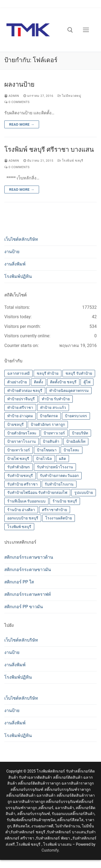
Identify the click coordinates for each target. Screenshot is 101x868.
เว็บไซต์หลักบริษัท (21, 239)
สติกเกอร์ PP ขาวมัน (24, 607)
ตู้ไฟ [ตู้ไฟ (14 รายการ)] (87, 382)
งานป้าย (12, 252)
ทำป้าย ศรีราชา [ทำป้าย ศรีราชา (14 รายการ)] (20, 408)
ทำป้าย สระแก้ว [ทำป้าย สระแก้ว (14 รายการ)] (53, 408)
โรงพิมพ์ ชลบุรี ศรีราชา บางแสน (49, 150)
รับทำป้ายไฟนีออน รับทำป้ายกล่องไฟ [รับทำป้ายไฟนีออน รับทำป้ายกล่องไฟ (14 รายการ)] (37, 493)
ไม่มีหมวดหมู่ (69, 96)
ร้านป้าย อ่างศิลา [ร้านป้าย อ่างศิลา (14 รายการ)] (21, 510)
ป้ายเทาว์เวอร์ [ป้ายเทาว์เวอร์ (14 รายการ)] (19, 450)
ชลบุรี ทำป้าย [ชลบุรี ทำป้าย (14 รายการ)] (48, 373)
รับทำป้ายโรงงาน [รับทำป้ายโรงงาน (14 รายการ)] (59, 484)
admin (12, 96)
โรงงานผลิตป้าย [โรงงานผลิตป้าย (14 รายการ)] (59, 518)
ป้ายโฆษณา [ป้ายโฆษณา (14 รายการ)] (47, 450)
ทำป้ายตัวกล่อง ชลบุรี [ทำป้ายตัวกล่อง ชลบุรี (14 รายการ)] (25, 391)
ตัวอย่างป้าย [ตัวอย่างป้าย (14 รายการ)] (17, 382)
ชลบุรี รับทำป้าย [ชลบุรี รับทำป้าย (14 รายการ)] (79, 373)
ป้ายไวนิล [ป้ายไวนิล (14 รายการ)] (44, 459)
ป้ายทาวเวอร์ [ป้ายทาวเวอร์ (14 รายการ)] (54, 433)
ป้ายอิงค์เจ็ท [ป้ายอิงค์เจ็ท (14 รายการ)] (76, 441)
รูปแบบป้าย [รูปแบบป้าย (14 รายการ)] (84, 493)
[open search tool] (70, 30)
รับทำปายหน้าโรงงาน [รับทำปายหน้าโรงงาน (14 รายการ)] (55, 467)
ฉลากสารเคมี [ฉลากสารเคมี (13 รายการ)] (18, 373)
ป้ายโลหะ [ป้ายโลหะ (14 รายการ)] (72, 450)
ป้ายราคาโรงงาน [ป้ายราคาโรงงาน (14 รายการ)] (22, 441)
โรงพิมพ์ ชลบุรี (70, 161)
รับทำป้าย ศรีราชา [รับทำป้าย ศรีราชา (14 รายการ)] (22, 484)
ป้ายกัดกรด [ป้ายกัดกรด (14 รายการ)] (49, 416)
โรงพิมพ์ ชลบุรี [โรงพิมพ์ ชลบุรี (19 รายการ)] (19, 527)
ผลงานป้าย (19, 84)
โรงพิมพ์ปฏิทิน (18, 276)
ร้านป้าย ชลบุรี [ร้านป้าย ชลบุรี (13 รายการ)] (65, 501)
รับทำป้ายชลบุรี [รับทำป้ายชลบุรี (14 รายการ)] (20, 476)
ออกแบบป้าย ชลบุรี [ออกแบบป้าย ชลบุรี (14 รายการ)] (23, 518)
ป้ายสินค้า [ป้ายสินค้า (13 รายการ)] (51, 441)
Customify (50, 850)
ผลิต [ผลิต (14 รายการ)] (62, 459)
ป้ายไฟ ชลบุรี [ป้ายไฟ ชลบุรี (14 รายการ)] (18, 459)
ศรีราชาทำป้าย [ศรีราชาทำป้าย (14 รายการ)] (55, 510)
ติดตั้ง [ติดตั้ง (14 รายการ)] (39, 382)
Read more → (22, 124)
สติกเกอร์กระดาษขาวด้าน (29, 557)
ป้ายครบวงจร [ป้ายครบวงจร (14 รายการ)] (76, 416)
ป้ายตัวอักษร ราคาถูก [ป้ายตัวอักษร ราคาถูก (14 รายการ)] (48, 424)
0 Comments (17, 102)
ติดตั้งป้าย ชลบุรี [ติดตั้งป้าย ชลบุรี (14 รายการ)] (63, 382)
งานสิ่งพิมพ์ (15, 264)
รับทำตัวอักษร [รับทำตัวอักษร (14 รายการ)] (19, 467)
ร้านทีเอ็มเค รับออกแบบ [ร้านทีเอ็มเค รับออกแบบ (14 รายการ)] (26, 501)
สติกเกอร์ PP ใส (19, 582)
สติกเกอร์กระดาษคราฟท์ (28, 594)
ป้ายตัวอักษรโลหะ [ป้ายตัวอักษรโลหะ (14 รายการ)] (22, 433)
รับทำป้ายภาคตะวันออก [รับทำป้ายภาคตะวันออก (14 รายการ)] (59, 476)
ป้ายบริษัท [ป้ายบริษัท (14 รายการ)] (80, 433)
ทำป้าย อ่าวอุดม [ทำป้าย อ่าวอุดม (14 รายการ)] (20, 416)
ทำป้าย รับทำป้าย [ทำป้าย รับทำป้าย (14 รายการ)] (56, 399)
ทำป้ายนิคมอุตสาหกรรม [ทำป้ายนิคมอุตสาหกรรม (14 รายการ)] (69, 391)
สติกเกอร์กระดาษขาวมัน (28, 570)
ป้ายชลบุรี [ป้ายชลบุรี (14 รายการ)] (15, 424)
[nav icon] (86, 30)
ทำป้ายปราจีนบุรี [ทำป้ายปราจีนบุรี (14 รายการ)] (21, 399)
